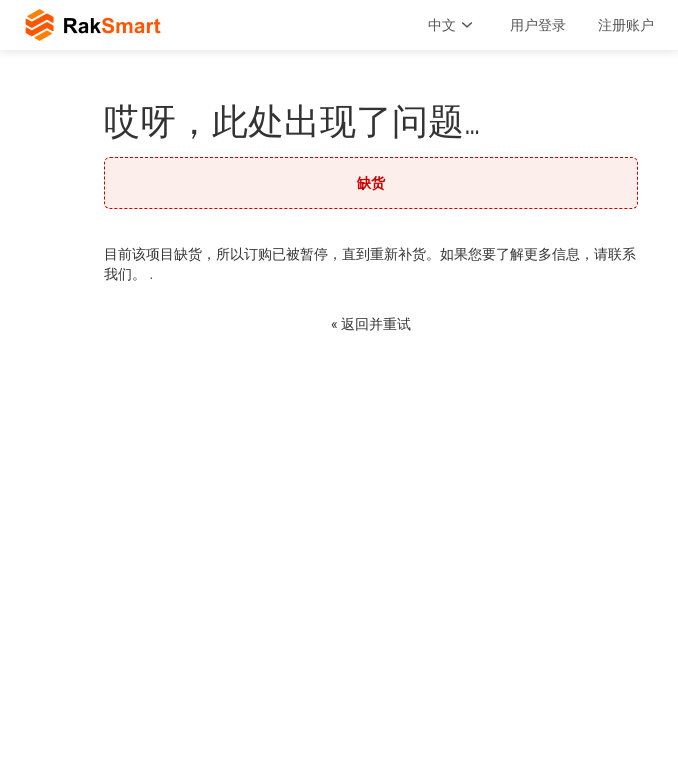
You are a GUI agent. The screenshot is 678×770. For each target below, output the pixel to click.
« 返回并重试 (371, 324)
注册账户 (626, 25)
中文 (453, 25)
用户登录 (538, 25)
